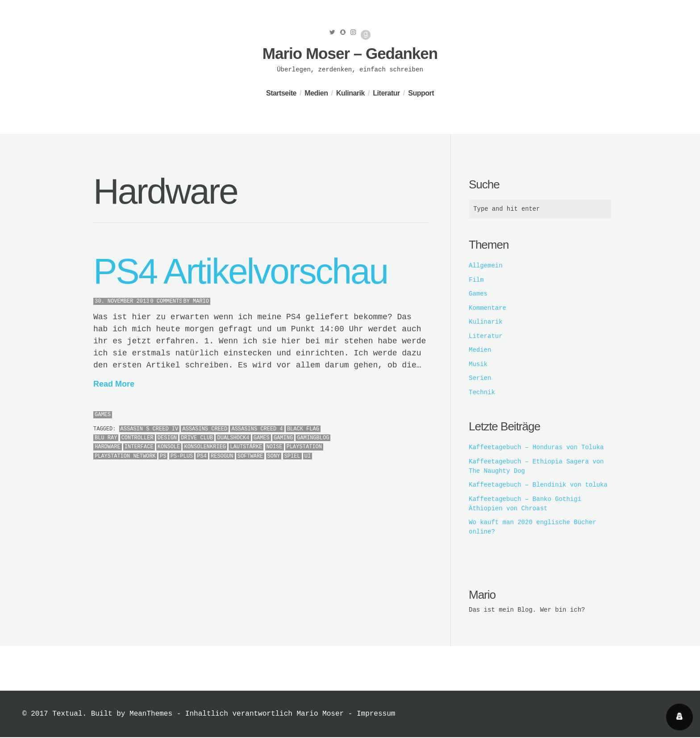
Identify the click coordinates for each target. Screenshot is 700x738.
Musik (478, 365)
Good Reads (366, 35)
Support (421, 93)
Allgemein (486, 266)
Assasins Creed (205, 429)
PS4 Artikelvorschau (240, 271)
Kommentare (487, 309)
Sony (274, 456)
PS (163, 456)
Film (476, 280)
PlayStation (304, 447)
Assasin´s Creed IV (150, 429)
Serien (480, 379)
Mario (201, 301)
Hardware (108, 447)
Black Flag (303, 429)
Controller (137, 438)
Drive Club (197, 438)
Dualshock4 (233, 438)
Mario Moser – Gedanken (350, 53)
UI (308, 456)
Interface (139, 447)
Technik (482, 393)
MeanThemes (151, 715)
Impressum (376, 715)
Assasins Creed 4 (257, 429)
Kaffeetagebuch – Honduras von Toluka (536, 448)
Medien (316, 93)
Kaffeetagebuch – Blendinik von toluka (538, 485)
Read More (114, 384)
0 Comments (166, 301)
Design (167, 438)
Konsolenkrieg (205, 447)
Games (103, 415)
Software (250, 456)
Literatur (386, 93)
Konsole (169, 447)
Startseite (281, 93)
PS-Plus (182, 456)
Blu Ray (106, 438)
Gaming (283, 438)
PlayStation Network (125, 456)
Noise (275, 447)
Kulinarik (350, 93)
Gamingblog (313, 438)
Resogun (222, 456)
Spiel (292, 456)
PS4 (202, 456)
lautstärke (246, 447)
